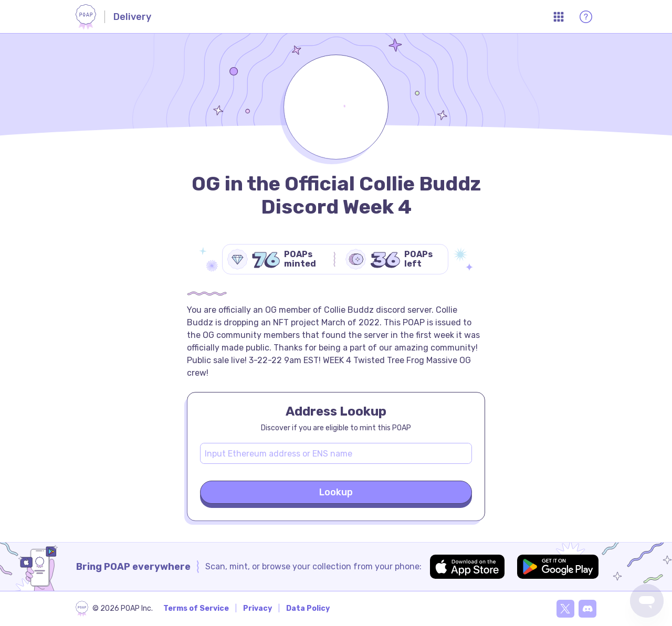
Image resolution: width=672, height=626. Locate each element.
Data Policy (308, 608)
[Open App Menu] (559, 17)
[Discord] (587, 609)
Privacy (258, 608)
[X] (565, 609)
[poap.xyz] (114, 609)
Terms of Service (196, 608)
